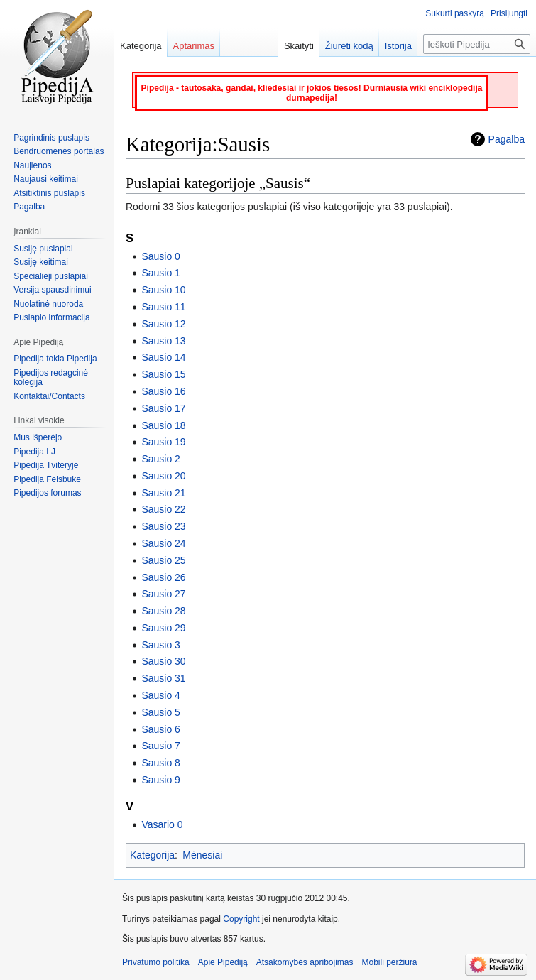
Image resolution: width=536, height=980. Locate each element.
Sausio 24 (163, 543)
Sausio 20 (163, 476)
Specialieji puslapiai (51, 276)
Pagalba (507, 139)
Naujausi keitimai (46, 179)
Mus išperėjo (38, 437)
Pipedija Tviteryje (46, 465)
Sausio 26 (163, 577)
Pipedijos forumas (47, 493)
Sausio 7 (160, 746)
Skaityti (299, 46)
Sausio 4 (160, 695)
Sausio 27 (163, 594)
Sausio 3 (160, 645)
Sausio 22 (163, 509)
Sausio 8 (160, 763)
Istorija (398, 46)
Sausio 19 (163, 442)
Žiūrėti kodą (349, 46)
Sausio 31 (163, 678)
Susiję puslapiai (43, 249)
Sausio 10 (163, 290)
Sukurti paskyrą (455, 13)
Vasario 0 (162, 824)
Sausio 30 (163, 661)
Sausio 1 (160, 273)
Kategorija (152, 855)
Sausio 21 (163, 493)
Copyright (241, 919)
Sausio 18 (163, 425)
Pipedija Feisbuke (47, 479)
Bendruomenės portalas (59, 151)
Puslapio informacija (51, 317)
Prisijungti (509, 13)
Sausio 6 (160, 729)
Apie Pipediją (223, 962)
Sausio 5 (160, 712)
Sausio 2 (160, 459)
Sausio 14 (163, 357)
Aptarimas (194, 46)
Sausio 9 (160, 780)
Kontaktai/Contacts (49, 396)
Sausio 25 (163, 560)
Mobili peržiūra (390, 962)
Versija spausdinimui (52, 290)
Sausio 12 (163, 324)
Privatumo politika (156, 962)
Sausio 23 (163, 526)
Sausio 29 (163, 628)
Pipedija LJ (34, 452)
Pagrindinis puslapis (51, 138)
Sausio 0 (160, 256)
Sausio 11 (163, 307)
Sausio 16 (163, 391)
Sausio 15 (163, 374)
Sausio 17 (163, 408)
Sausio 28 (163, 611)
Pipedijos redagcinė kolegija (51, 378)
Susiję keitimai (41, 262)
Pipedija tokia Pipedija (55, 359)
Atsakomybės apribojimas (305, 962)
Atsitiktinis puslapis (49, 193)
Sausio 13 (163, 341)
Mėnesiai (202, 855)
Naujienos (32, 165)
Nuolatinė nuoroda (48, 304)
